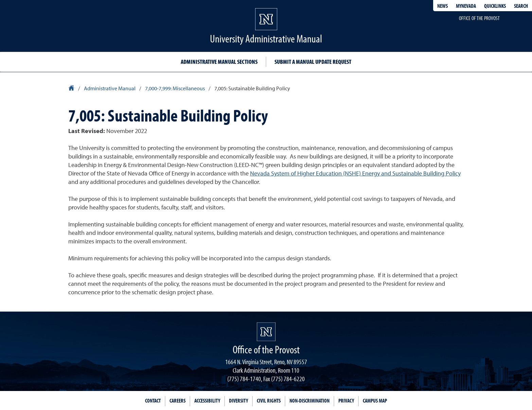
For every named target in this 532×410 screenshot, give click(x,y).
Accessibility (207, 400)
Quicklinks (495, 6)
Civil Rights (269, 400)
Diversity (238, 400)
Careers (178, 400)
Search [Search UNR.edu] (521, 6)
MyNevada (466, 6)
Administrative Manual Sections (219, 62)
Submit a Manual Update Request (313, 62)
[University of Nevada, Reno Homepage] (266, 332)
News (442, 6)
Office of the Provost (479, 18)
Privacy (346, 400)
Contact (153, 400)
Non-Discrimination (309, 400)
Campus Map (375, 400)
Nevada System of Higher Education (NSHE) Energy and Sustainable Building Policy (355, 174)
